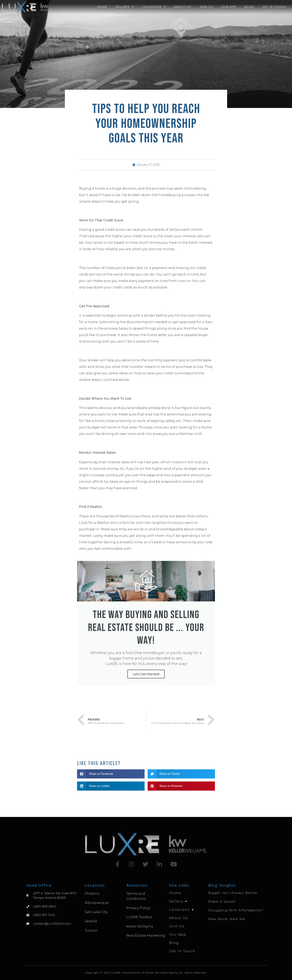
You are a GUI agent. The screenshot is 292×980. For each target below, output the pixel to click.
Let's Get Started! (146, 674)
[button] (111, 774)
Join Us (206, 7)
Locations (154, 7)
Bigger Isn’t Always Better (233, 893)
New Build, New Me (227, 919)
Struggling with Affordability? (236, 910)
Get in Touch (274, 7)
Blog (249, 7)
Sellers (125, 7)
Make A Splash (222, 902)
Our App (229, 7)
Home (102, 7)
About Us (183, 7)
